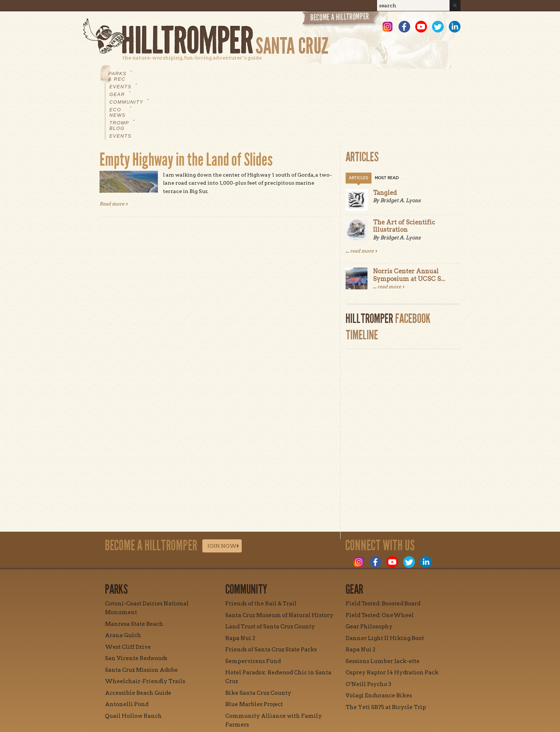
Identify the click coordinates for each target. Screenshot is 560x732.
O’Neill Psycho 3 (368, 629)
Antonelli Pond (127, 649)
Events (167, 74)
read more (362, 195)
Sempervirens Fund (253, 606)
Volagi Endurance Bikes (379, 640)
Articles (359, 122)
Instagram (388, 27)
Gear (196, 74)
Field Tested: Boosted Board (383, 548)
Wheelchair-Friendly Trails (145, 626)
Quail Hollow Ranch (133, 660)
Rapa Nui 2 (240, 583)
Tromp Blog (317, 74)
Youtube (421, 27)
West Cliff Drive (128, 592)
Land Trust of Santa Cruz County (270, 571)
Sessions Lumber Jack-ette (383, 606)
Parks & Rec (127, 74)
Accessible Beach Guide (138, 637)
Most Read (387, 122)
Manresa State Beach (134, 569)
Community (231, 74)
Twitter (438, 27)
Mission (212, 702)
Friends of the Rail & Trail (261, 548)
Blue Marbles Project (254, 649)
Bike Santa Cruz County (258, 637)
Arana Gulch (123, 580)
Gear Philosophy (369, 571)
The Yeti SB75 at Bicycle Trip (386, 652)
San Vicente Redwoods (136, 603)
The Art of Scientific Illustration (404, 170)
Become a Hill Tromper (341, 20)
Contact (247, 702)
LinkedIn (455, 27)
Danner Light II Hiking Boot (385, 583)
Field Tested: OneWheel (380, 560)
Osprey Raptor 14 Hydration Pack (392, 617)
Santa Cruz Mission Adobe (141, 615)
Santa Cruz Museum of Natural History (279, 560)
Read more (114, 148)
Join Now (222, 490)
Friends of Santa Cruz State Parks (271, 594)
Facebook (404, 27)
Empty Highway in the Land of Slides (186, 104)
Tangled (385, 137)
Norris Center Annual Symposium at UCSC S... (409, 219)
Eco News (273, 74)
